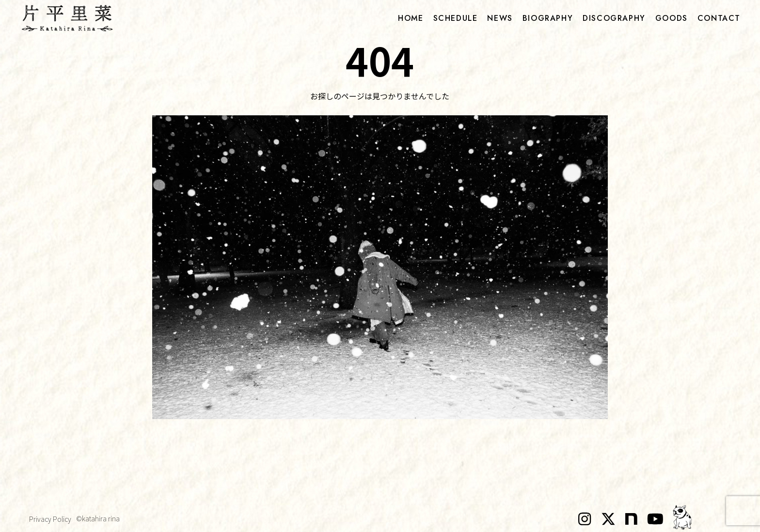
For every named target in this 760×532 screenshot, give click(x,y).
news (500, 18)
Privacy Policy (50, 519)
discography (614, 18)
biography (548, 18)
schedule (456, 18)
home (411, 18)
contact (719, 18)
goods (672, 18)
